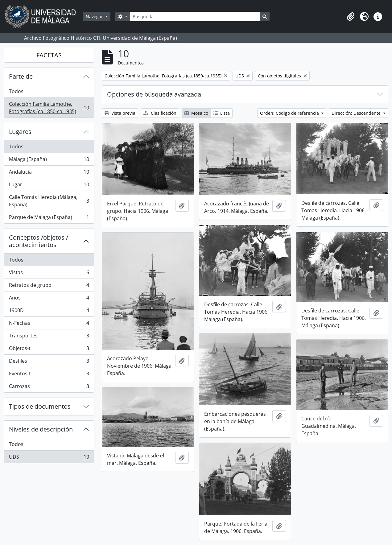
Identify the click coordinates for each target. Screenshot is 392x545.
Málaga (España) (49, 161)
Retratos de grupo (49, 286)
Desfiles (49, 362)
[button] (351, 17)
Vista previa (120, 113)
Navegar (95, 17)
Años (49, 299)
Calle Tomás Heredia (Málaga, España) (49, 201)
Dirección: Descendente (357, 113)
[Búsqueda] (195, 17)
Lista (222, 113)
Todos (16, 91)
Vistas (49, 274)
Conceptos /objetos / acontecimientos (39, 241)
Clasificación (160, 113)
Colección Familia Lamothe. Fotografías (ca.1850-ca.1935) (49, 108)
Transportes (49, 337)
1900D (49, 312)
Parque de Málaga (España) (49, 218)
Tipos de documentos (40, 406)
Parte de (21, 76)
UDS (49, 458)
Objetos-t (49, 350)
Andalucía (49, 173)
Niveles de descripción (41, 429)
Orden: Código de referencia (290, 113)
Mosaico (196, 113)
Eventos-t (49, 375)
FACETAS (49, 55)
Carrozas (49, 387)
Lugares (20, 132)
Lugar (49, 186)
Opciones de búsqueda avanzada (154, 94)
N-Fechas (49, 324)
